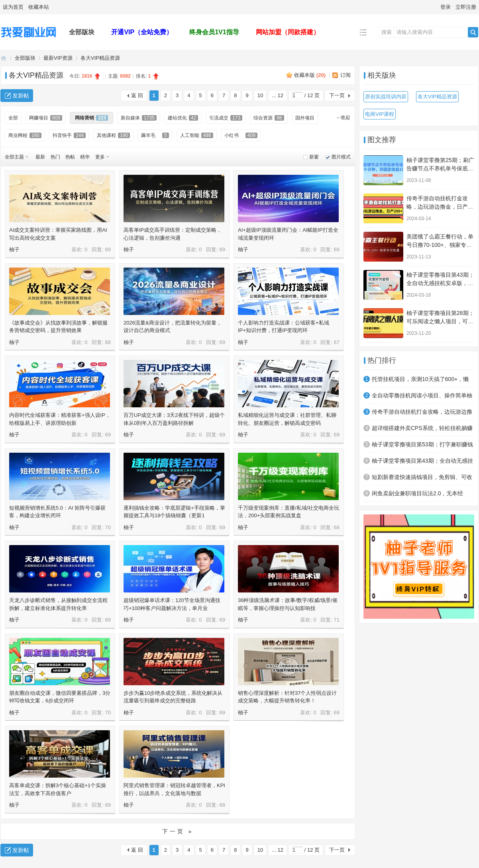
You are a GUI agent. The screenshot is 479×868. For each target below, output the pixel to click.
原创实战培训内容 (386, 97)
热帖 (70, 157)
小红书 (241, 135)
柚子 (14, 249)
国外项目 (305, 118)
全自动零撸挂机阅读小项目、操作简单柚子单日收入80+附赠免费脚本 (422, 398)
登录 (446, 7)
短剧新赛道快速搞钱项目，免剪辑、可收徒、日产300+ (422, 479)
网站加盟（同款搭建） (288, 32)
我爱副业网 (4, 58)
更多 (100, 157)
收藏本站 (39, 7)
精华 (85, 157)
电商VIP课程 (380, 114)
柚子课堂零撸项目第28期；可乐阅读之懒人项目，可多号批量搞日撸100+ (440, 321)
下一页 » (178, 831)
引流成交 (226, 118)
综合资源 (269, 118)
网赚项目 (46, 118)
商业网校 (25, 135)
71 (337, 620)
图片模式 (341, 157)
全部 (13, 118)
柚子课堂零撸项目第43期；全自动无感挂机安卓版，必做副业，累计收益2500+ (440, 283)
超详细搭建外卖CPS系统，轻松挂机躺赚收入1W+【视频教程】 (422, 430)
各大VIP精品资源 (100, 58)
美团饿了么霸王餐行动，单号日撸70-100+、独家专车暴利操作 (440, 245)
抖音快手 (69, 135)
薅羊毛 (155, 135)
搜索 (387, 32)
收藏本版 (310, 75)
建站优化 (183, 118)
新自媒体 (139, 118)
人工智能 (197, 135)
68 (108, 342)
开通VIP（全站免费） (142, 32)
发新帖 (21, 96)
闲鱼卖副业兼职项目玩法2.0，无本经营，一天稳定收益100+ (417, 496)
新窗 (314, 157)
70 (108, 527)
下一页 (337, 95)
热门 (55, 157)
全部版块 (82, 32)
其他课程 (113, 135)
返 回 (137, 95)
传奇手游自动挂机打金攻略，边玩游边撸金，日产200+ (437, 207)
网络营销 (91, 118)
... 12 (278, 95)
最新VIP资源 (58, 58)
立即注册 (466, 7)
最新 (40, 157)
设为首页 (13, 7)
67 (337, 342)
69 (108, 249)
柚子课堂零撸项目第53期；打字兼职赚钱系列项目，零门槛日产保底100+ (422, 447)
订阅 (346, 75)
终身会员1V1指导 (214, 32)
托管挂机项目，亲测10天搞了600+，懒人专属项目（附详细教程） (420, 381)
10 (260, 95)
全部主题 (14, 157)
